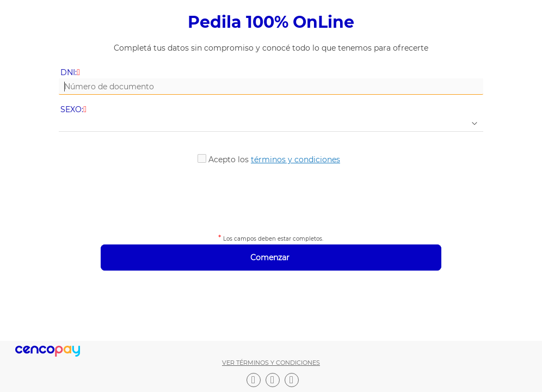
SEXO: (74, 110)
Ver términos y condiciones (271, 363)
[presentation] (271, 197)
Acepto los (274, 160)
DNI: (71, 73)
